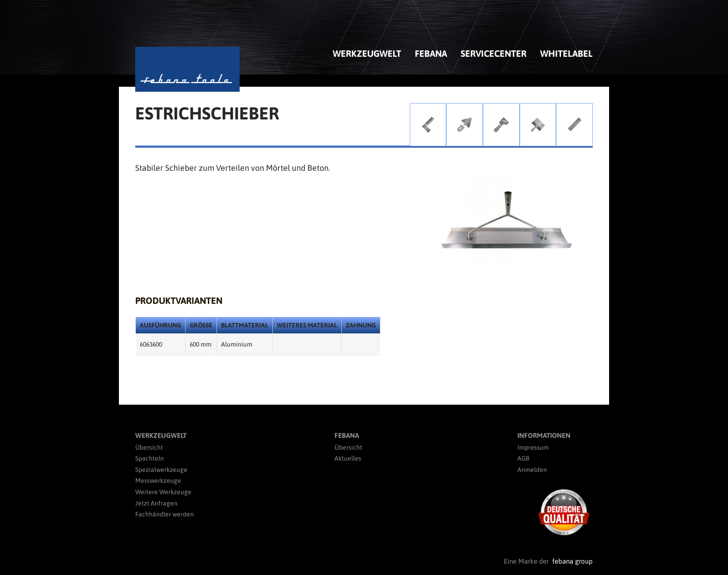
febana (431, 53)
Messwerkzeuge (158, 481)
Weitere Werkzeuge (163, 492)
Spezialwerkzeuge (161, 470)
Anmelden (532, 470)
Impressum (533, 447)
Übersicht (149, 447)
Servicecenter (494, 53)
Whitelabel (566, 53)
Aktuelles (348, 458)
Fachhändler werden (165, 514)
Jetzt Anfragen (156, 503)
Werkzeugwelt (367, 53)
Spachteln (150, 458)
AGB (523, 458)
